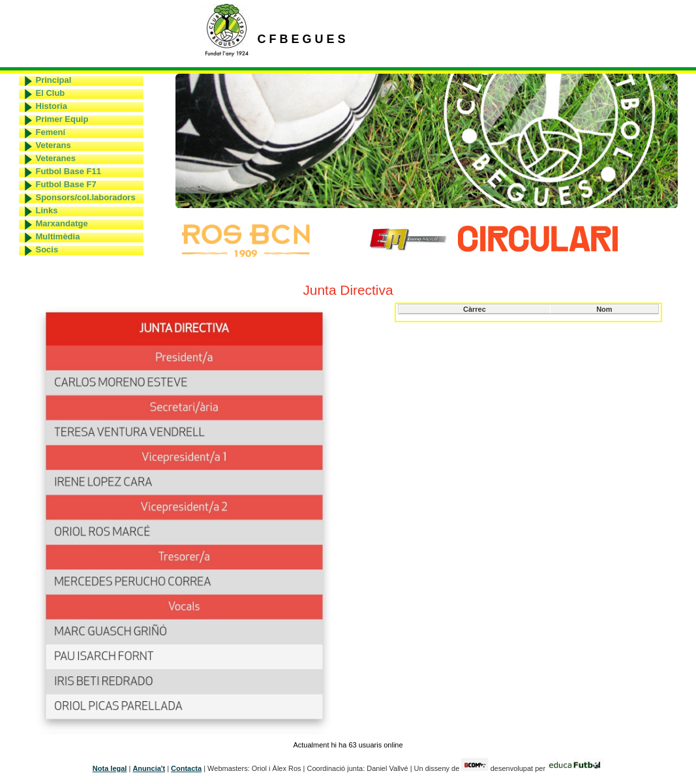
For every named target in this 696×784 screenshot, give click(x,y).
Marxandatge (62, 223)
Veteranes (56, 158)
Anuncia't (149, 768)
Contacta (186, 768)
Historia (52, 106)
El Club (51, 93)
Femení (51, 132)
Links (47, 210)
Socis (47, 249)
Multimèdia (58, 236)
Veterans (53, 145)
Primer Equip (62, 119)
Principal (54, 80)
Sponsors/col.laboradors (86, 197)
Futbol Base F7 (66, 184)
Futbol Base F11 (68, 171)
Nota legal (110, 768)
